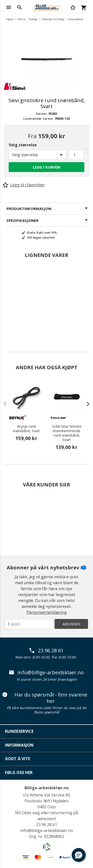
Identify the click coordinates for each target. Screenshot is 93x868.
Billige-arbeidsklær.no (47, 788)
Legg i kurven (46, 167)
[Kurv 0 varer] (84, 7)
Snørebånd (76, 19)
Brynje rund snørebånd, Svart (26, 429)
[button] (79, 855)
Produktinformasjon (29, 209)
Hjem (10, 19)
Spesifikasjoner (22, 220)
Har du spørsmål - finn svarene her (45, 698)
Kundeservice (19, 731)
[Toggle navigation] (9, 7)
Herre (21, 19)
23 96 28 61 (46, 651)
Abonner (71, 624)
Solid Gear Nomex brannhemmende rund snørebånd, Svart (67, 433)
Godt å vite (17, 759)
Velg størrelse (23, 145)
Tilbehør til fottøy (53, 19)
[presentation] (86, 404)
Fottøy (33, 19)
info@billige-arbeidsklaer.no (46, 673)
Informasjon (19, 745)
